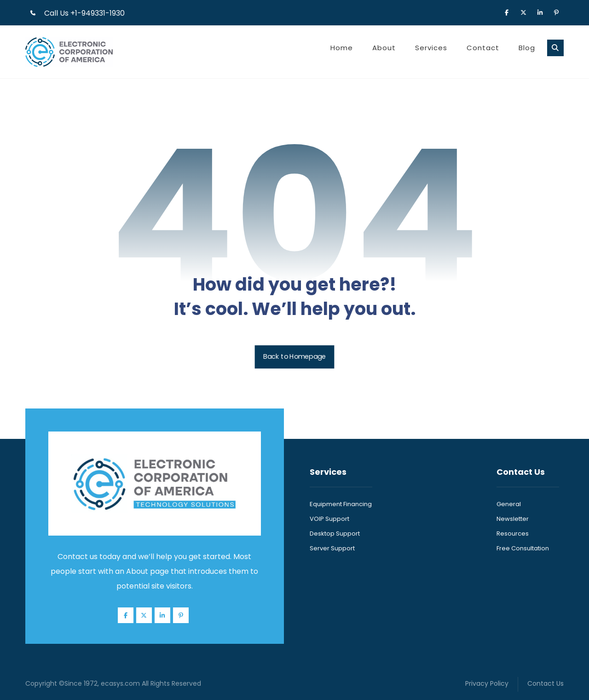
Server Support (332, 548)
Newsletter (513, 519)
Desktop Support (335, 534)
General (509, 504)
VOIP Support (329, 519)
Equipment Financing (341, 504)
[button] (507, 12)
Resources (513, 534)
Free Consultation (523, 548)
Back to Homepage (295, 357)
